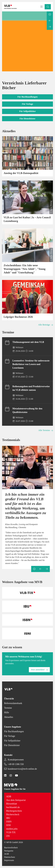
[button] (48, 7)
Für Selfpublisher (12, 741)
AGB (6, 854)
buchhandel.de (13, 807)
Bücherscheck (13, 814)
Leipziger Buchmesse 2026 (18, 317)
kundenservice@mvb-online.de (22, 769)
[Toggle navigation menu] (42, 7)
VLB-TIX (11, 832)
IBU (8, 818)
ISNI (8, 825)
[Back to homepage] (10, 7)
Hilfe (7, 712)
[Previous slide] (50, 21)
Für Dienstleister (12, 745)
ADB (9, 797)
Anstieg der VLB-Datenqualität (21, 173)
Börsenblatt (12, 804)
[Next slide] (50, 27)
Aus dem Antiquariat (16, 800)
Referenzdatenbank (13, 703)
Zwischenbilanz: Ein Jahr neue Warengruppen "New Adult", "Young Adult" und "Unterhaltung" (25, 269)
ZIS (8, 836)
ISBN (9, 822)
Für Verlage (10, 736)
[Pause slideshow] (50, 14)
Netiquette (9, 851)
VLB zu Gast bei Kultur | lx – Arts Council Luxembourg (27, 219)
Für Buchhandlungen (14, 731)
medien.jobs (12, 829)
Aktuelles (9, 717)
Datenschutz (10, 857)
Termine (8, 708)
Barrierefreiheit (11, 848)
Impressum (9, 860)
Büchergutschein (14, 811)
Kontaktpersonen (16, 760)
